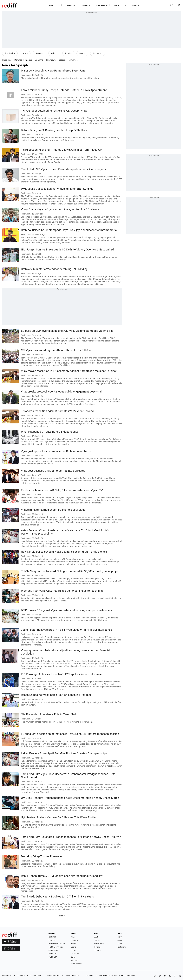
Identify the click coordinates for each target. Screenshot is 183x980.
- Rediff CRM (53, 954)
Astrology (75, 960)
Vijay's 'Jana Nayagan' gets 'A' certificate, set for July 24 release (60, 209)
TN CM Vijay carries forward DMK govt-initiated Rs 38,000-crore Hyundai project (70, 571)
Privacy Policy (36, 976)
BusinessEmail (103, 5)
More (135, 5)
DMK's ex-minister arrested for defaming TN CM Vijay (54, 269)
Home (51, 5)
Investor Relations (72, 976)
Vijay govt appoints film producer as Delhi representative (56, 451)
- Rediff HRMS (53, 950)
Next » (62, 916)
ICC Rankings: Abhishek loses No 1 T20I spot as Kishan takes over (62, 674)
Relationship (122, 947)
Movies (68, 53)
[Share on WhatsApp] (155, 976)
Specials (63, 60)
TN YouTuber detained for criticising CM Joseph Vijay (54, 111)
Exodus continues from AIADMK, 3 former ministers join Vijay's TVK (63, 490)
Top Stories (10, 53)
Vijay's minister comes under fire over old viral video (53, 510)
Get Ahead (75, 954)
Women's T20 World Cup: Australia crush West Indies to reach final (62, 591)
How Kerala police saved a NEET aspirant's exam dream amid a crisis (64, 552)
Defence (18, 60)
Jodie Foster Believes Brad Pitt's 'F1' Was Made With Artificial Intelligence (66, 630)
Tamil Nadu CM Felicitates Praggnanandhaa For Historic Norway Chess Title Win (71, 837)
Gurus (117, 5)
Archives (74, 60)
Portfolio (97, 950)
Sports (82, 53)
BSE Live (97, 937)
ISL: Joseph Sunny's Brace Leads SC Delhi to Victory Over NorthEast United (67, 250)
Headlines (7, 60)
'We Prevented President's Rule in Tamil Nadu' (49, 714)
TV (125, 5)
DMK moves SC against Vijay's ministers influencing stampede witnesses (66, 610)
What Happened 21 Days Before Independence (50, 432)
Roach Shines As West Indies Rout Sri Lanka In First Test (56, 695)
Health (120, 937)
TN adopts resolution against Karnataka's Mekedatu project (58, 411)
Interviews (51, 60)
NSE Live (97, 940)
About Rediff (7, 976)
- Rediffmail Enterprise (56, 944)
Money (86, 5)
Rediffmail (52, 937)
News (71, 5)
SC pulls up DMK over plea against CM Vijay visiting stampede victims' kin (67, 331)
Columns (39, 60)
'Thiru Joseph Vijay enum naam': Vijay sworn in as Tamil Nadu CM (62, 150)
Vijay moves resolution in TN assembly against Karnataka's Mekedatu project (69, 371)
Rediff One (52, 940)
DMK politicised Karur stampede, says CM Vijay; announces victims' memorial (69, 230)
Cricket (54, 53)
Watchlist (98, 947)
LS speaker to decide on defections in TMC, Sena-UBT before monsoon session (70, 734)
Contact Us (89, 976)
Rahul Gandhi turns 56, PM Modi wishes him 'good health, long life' (62, 876)
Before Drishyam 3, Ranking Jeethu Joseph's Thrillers (54, 130)
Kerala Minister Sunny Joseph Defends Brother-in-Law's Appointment (64, 90)
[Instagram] (170, 976)
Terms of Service (53, 976)
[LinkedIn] (180, 976)
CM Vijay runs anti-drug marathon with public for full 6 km (57, 350)
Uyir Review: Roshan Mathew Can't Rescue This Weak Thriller (59, 817)
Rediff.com (109, 976)
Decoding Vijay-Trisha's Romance (41, 856)
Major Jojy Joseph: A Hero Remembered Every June (53, 71)
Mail (60, 5)
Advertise (21, 976)
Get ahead (98, 53)
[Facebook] (165, 976)
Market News (99, 944)
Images (28, 60)
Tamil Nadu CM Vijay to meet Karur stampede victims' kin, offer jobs (63, 169)
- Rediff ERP (52, 957)
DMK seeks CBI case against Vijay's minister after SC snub (57, 189)
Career (119, 944)
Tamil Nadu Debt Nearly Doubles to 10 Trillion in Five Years (57, 897)
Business (39, 53)
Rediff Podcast (77, 964)
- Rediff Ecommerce (55, 947)
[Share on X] (160, 976)
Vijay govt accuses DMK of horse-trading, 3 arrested (53, 471)
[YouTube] (175, 976)
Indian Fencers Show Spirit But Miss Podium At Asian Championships (64, 753)
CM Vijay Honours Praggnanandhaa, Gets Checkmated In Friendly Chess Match (70, 798)
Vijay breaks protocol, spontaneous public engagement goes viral (61, 392)
